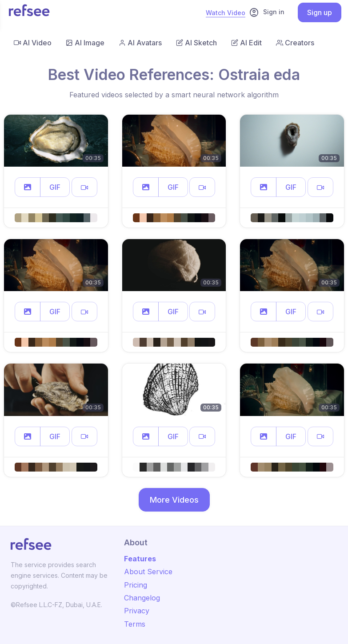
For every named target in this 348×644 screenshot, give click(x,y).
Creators (295, 43)
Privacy (137, 611)
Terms (135, 624)
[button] (28, 187)
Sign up (320, 12)
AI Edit (246, 43)
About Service (148, 572)
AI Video (33, 43)
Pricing (136, 585)
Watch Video (226, 13)
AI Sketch (196, 43)
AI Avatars (140, 43)
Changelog (142, 598)
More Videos (174, 500)
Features (140, 559)
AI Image (85, 43)
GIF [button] (55, 187)
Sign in (267, 12)
